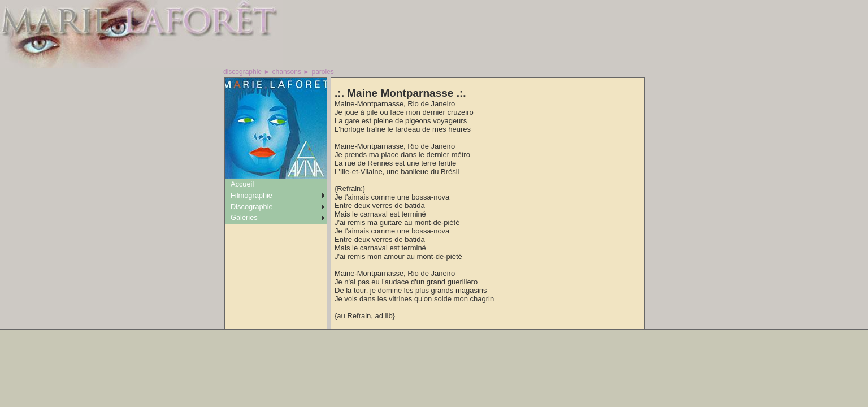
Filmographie (251, 195)
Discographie (252, 207)
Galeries (244, 217)
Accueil (242, 184)
